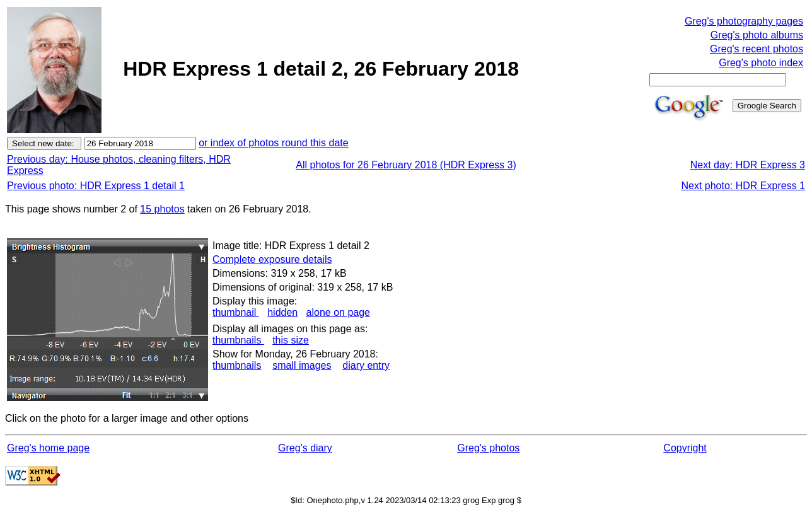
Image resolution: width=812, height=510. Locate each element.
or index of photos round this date (274, 143)
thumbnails (238, 340)
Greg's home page (48, 448)
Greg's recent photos (757, 49)
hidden (282, 312)
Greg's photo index (761, 63)
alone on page (338, 312)
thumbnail (236, 312)
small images (302, 365)
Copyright (685, 448)
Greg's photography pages (744, 21)
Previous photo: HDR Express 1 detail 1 (96, 186)
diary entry (366, 365)
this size (291, 340)
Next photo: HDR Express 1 (743, 186)
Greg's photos (488, 448)
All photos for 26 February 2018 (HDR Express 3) (406, 165)
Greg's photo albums (757, 35)
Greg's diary (305, 448)
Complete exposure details (272, 259)
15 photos (162, 209)
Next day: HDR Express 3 (748, 165)
